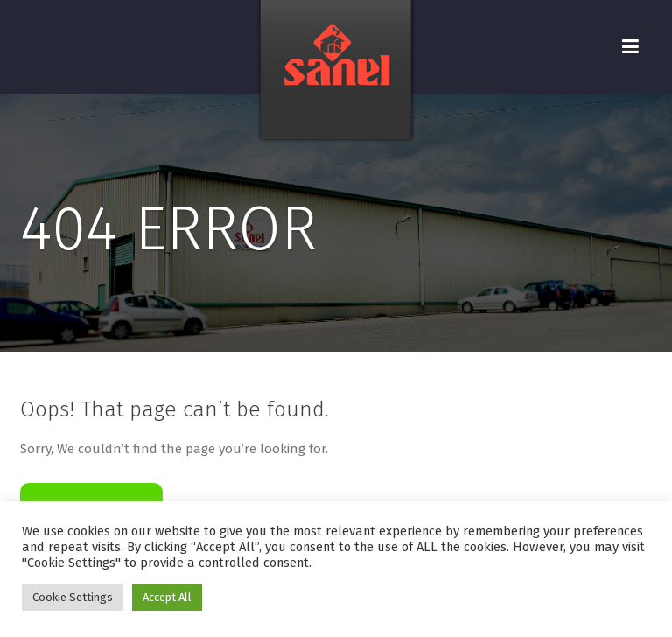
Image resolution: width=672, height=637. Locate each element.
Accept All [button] (167, 597)
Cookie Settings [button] (73, 597)
